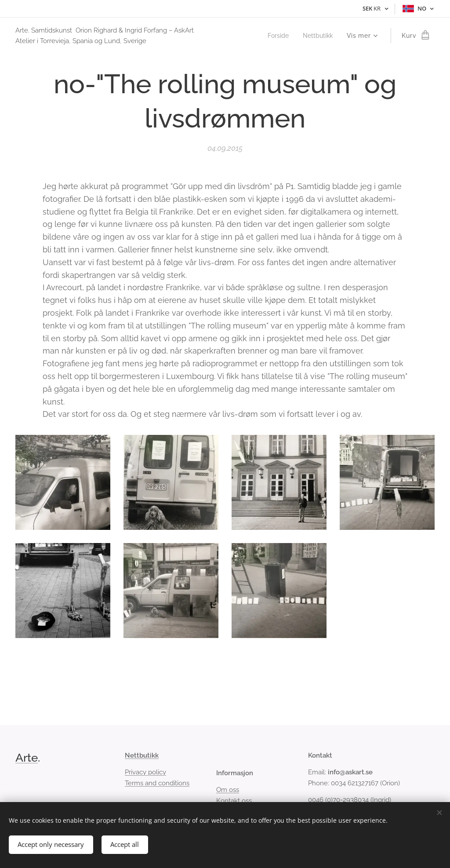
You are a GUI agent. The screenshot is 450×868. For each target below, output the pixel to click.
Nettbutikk (142, 755)
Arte (27, 758)
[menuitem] (276, 36)
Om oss (228, 790)
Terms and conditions (157, 783)
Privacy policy (145, 773)
